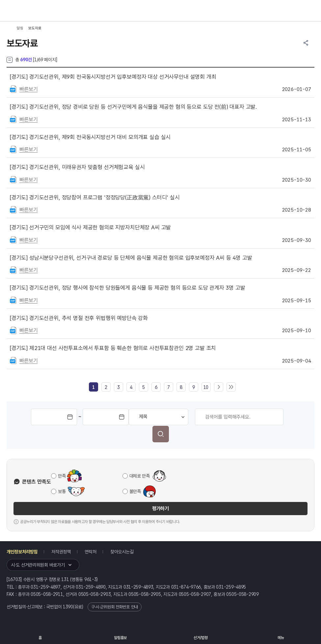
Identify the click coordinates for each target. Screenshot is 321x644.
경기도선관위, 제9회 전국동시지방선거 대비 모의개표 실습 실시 (90, 137)
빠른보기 (28, 89)
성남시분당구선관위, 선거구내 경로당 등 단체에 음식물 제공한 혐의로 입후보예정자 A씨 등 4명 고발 (131, 258)
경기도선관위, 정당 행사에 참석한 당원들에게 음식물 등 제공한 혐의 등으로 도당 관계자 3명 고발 (128, 288)
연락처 (90, 552)
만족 (62, 476)
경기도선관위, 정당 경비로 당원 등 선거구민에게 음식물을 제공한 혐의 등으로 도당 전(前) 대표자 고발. (134, 107)
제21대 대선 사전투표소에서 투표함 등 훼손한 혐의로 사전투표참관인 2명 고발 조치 (113, 348)
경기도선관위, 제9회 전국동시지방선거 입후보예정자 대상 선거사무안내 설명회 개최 (113, 77)
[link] (94, 387)
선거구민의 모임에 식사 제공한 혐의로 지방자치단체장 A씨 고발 (90, 227)
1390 (68, 607)
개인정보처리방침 (22, 552)
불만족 (135, 491)
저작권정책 (61, 552)
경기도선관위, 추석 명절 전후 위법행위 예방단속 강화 (79, 318)
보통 (62, 491)
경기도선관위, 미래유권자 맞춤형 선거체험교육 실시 (77, 167)
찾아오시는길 (122, 552)
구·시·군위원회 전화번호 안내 (115, 607)
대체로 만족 (140, 476)
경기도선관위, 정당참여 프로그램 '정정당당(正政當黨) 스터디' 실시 (95, 197)
